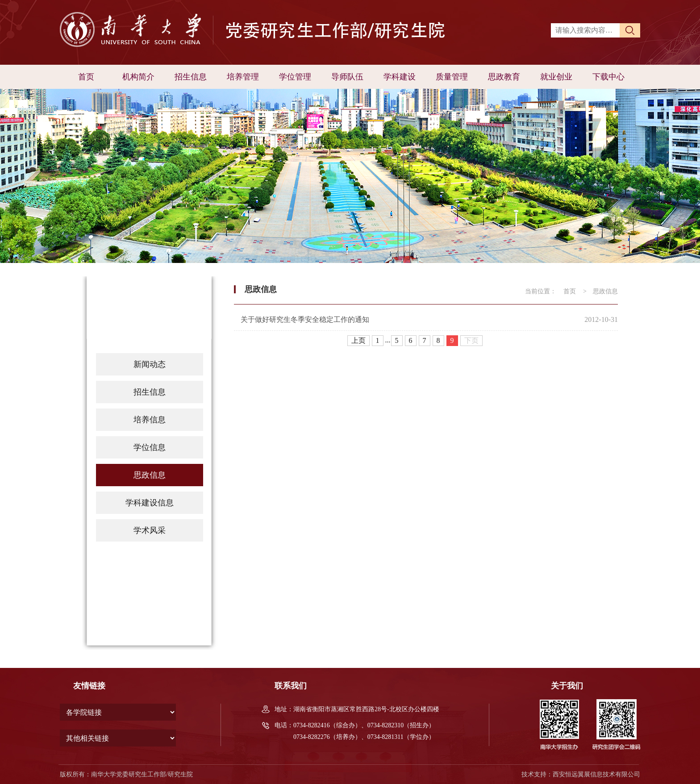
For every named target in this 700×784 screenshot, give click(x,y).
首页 (86, 77)
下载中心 (608, 77)
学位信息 (150, 447)
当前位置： (541, 291)
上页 (358, 340)
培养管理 (243, 77)
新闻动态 (150, 364)
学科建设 (400, 77)
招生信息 (191, 77)
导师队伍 (347, 77)
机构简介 (138, 77)
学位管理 (295, 77)
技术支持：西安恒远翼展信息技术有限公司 (581, 774)
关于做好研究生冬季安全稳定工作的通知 (305, 319)
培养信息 (150, 420)
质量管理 (452, 77)
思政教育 (504, 77)
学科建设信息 (150, 503)
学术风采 (150, 530)
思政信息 (150, 475)
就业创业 (556, 77)
